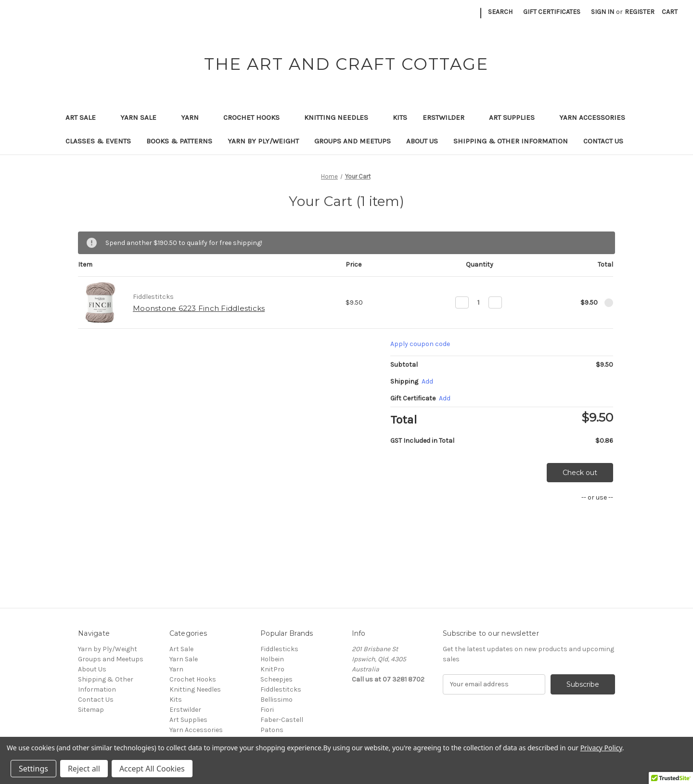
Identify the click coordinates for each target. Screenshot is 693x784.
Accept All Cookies (152, 769)
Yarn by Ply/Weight (263, 141)
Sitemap (91, 710)
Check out (580, 473)
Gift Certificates (552, 12)
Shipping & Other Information (511, 141)
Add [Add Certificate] (445, 398)
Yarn (194, 117)
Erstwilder (448, 117)
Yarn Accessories (592, 117)
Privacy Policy (601, 748)
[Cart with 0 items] (670, 12)
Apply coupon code (420, 344)
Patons (272, 730)
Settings (33, 769)
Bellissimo (276, 700)
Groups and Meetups (353, 141)
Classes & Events (98, 141)
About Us (422, 141)
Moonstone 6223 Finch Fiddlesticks (199, 308)
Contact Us (603, 141)
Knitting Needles (341, 117)
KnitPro (272, 669)
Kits (400, 117)
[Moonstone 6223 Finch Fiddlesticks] (479, 302)
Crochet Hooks (256, 117)
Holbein (272, 659)
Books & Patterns (179, 141)
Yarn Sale (143, 117)
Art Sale (85, 117)
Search (500, 12)
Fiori (267, 710)
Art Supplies (516, 117)
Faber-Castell (282, 720)
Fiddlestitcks (281, 689)
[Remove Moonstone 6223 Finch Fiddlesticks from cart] (609, 303)
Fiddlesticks (279, 649)
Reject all (84, 769)
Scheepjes (276, 679)
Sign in (603, 12)
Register (640, 12)
